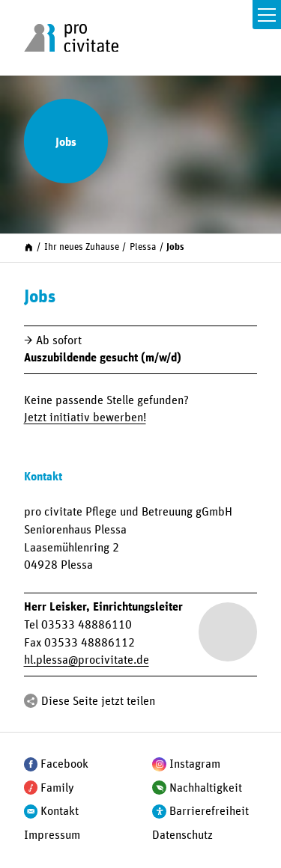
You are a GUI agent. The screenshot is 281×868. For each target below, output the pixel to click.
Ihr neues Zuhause (82, 247)
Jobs (175, 247)
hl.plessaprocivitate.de (87, 660)
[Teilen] (31, 701)
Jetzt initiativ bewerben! (85, 418)
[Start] (29, 247)
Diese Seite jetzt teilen (98, 701)
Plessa (143, 247)
